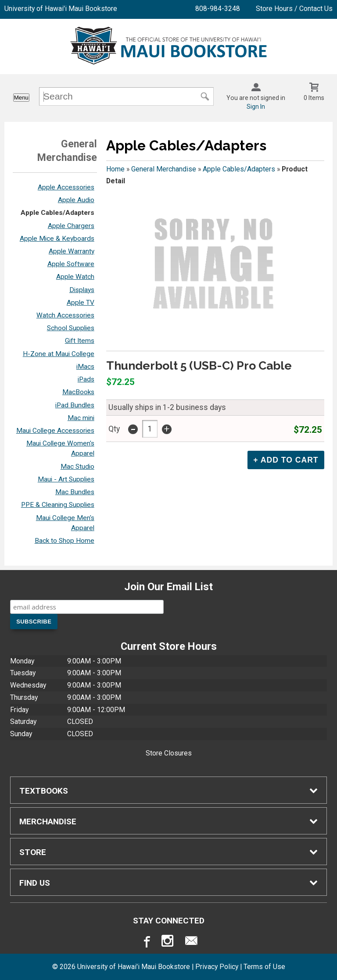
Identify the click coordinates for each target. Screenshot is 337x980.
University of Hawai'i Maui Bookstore (61, 9)
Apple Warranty (72, 251)
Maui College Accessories (55, 431)
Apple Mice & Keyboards (57, 239)
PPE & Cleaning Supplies (58, 505)
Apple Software (71, 264)
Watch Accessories (65, 315)
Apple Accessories (66, 187)
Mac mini (81, 418)
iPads (86, 379)
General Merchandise (164, 169)
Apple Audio (76, 200)
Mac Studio (77, 467)
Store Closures (169, 753)
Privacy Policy (217, 967)
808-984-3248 (218, 9)
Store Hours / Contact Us (294, 9)
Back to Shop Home (65, 541)
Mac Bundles (75, 492)
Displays (82, 290)
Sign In (256, 107)
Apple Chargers (71, 226)
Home (115, 169)
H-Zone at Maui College (59, 354)
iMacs (85, 367)
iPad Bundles (75, 405)
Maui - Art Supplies (66, 479)
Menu (21, 98)
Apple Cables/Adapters (57, 213)
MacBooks (78, 392)
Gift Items (80, 341)
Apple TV (81, 303)
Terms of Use (264, 967)
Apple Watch (75, 277)
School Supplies (71, 328)
